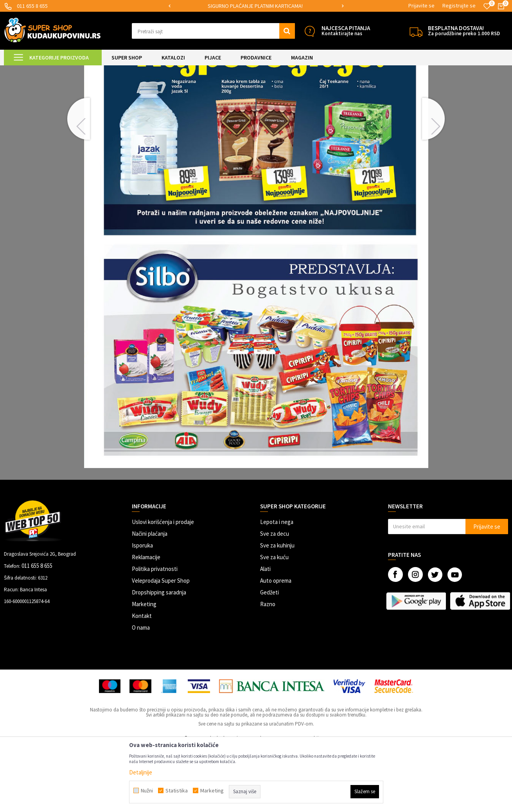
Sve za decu (275, 599)
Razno (268, 669)
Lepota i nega (277, 587)
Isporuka (142, 611)
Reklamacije (146, 622)
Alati (265, 634)
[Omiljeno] (487, 6)
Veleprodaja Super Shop (161, 646)
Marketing (144, 669)
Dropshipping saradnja (159, 658)
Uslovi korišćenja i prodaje (163, 587)
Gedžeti (269, 658)
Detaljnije (141, 772)
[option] (256, 6)
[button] (213, 31)
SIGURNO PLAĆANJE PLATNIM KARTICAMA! (255, 6)
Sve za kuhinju (277, 611)
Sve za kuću (274, 622)
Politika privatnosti (155, 634)
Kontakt (142, 681)
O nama (141, 693)
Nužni (147, 790)
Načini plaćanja (150, 599)
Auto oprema (276, 646)
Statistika (177, 790)
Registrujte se (459, 5)
